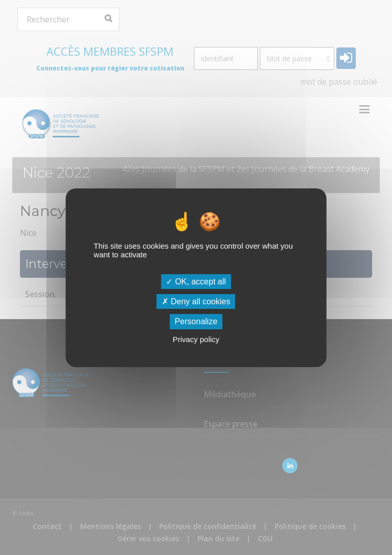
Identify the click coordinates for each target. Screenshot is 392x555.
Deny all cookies (196, 301)
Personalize (196, 321)
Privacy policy (196, 339)
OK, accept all (196, 282)
